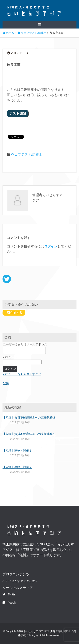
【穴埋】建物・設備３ (17, 451)
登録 (6, 383)
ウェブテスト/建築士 (27, 154)
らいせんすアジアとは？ (22, 581)
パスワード (10, 357)
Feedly (9, 603)
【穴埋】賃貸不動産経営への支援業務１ (29, 434)
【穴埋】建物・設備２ (17, 467)
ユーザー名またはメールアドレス (25, 344)
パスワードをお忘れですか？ (22, 374)
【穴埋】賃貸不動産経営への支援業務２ (29, 417)
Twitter (9, 594)
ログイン (51, 246)
